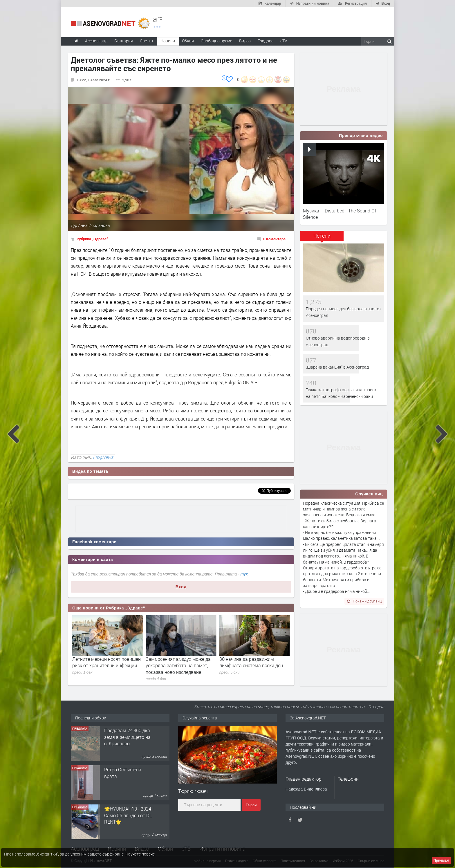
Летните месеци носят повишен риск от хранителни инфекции (180, 662)
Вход (181, 587)
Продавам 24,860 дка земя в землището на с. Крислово (127, 776)
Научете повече (140, 854)
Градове (266, 41)
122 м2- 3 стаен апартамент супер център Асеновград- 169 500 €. (126, 740)
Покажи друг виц (364, 601)
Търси (251, 805)
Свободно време (216, 41)
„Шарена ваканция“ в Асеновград (337, 367)
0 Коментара (274, 239)
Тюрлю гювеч (193, 791)
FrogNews (103, 457)
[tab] (322, 238)
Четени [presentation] (322, 236)
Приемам (441, 860)
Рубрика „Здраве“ (92, 239)
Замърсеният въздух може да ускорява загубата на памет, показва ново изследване (252, 665)
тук (244, 574)
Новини (168, 41)
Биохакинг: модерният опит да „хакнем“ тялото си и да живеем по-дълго (107, 665)
